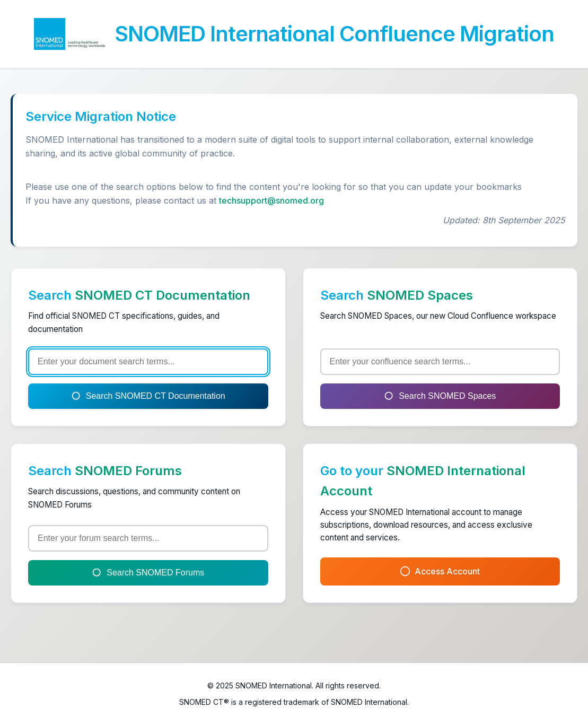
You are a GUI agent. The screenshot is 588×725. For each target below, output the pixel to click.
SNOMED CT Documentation (163, 295)
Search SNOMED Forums (148, 573)
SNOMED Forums (128, 471)
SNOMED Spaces (420, 295)
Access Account (440, 571)
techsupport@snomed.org (271, 200)
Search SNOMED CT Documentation (148, 396)
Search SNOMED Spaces (440, 396)
